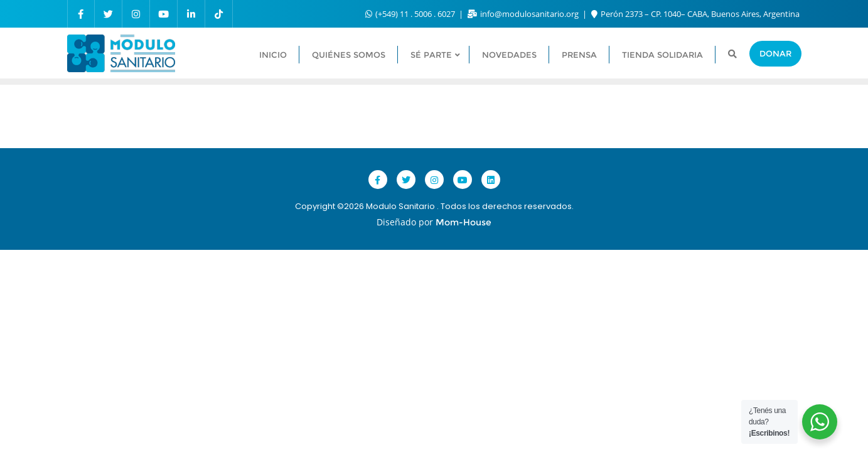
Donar (775, 53)
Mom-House (463, 222)
